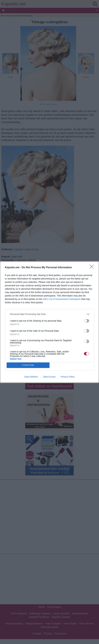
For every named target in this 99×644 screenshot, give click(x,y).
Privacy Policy (68, 377)
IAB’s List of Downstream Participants (62, 299)
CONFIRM (28, 365)
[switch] (87, 321)
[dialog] (49, 322)
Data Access (49, 377)
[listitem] (49, 314)
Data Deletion (31, 377)
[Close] (93, 268)
